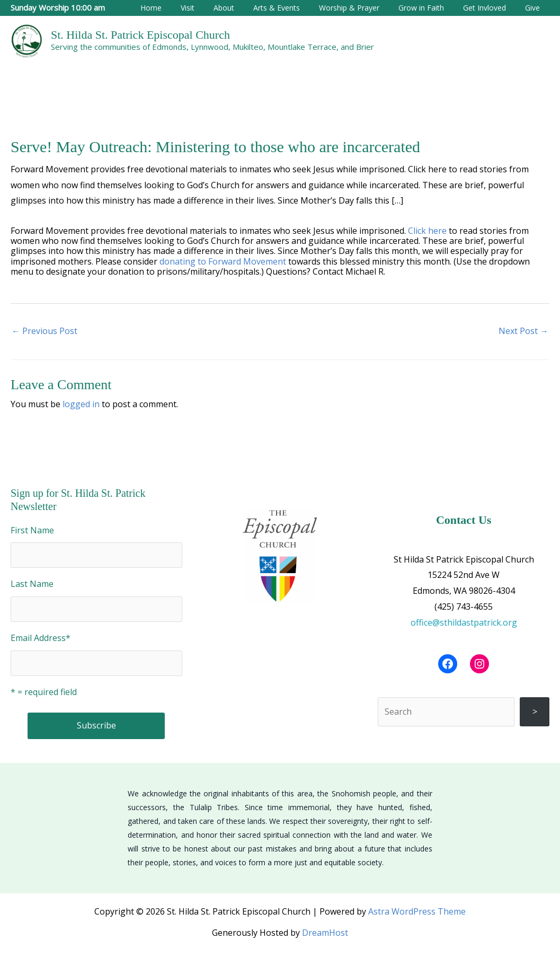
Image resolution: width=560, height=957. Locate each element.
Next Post (523, 331)
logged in (81, 404)
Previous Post (45, 331)
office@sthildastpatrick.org (464, 622)
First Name (32, 530)
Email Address (41, 638)
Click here (427, 231)
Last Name (32, 584)
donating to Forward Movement (223, 261)
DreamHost (325, 933)
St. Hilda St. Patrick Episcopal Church (140, 35)
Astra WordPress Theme (417, 911)
